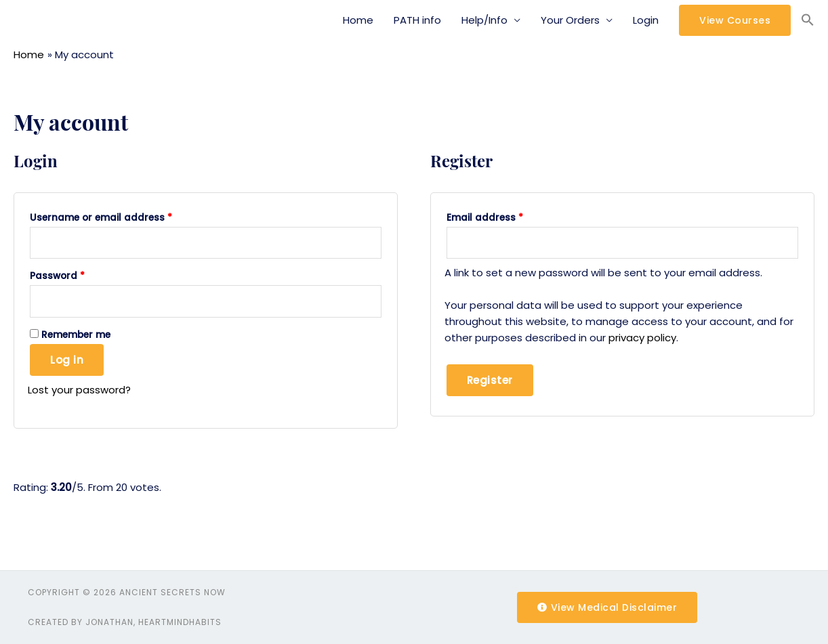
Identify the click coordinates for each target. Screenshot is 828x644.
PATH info (417, 20)
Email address (485, 218)
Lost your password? (79, 390)
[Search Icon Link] (808, 20)
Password (57, 276)
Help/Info (484, 20)
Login (646, 20)
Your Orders (570, 20)
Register (490, 380)
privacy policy (642, 338)
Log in (67, 360)
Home (358, 20)
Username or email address (101, 218)
